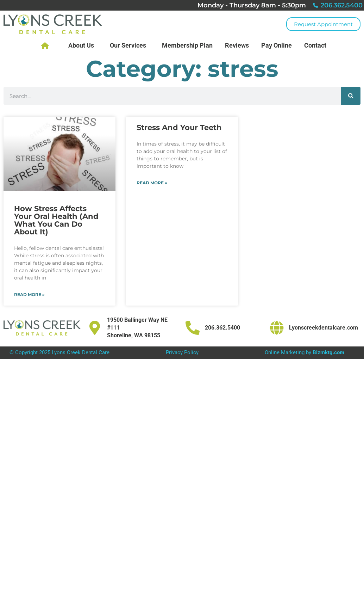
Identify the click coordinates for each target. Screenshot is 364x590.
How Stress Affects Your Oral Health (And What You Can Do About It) (56, 220)
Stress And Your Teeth (179, 127)
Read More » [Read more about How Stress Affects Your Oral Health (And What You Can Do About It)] (29, 294)
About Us (83, 45)
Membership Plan (187, 45)
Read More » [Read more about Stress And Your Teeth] (152, 183)
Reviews (237, 45)
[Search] (351, 96)
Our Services (130, 45)
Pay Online (277, 45)
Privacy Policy (182, 352)
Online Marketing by (305, 352)
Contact (317, 45)
